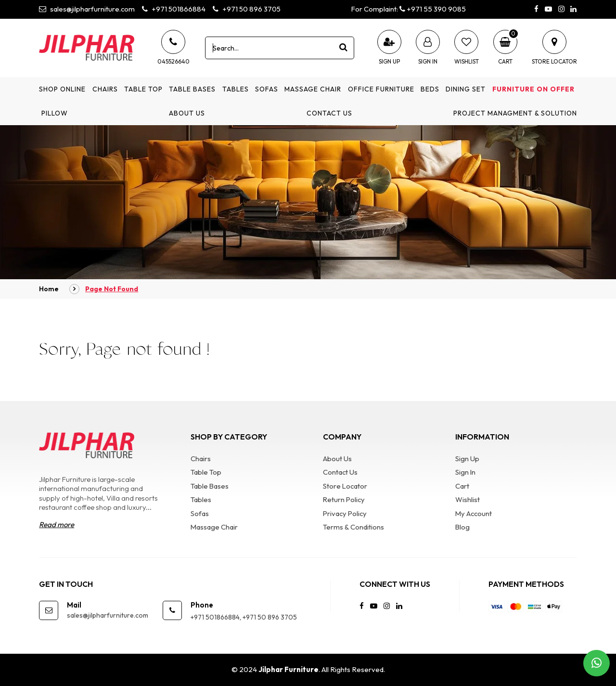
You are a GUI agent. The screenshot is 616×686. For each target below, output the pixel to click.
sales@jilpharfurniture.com (87, 9)
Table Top (143, 89)
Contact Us (329, 113)
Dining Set (466, 89)
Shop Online (62, 89)
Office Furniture (381, 89)
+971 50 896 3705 (248, 9)
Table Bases (192, 89)
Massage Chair (313, 89)
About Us (187, 113)
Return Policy (345, 499)
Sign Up (467, 459)
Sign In (466, 472)
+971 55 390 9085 (433, 9)
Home (49, 289)
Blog (463, 527)
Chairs (105, 89)
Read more (57, 525)
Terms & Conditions (353, 527)
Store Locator (346, 486)
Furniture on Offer (533, 89)
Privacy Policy (346, 513)
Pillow (55, 113)
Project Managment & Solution (515, 113)
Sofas (267, 89)
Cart (462, 486)
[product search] (343, 48)
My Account (474, 513)
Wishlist (468, 499)
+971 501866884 (174, 9)
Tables (236, 89)
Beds (430, 89)
